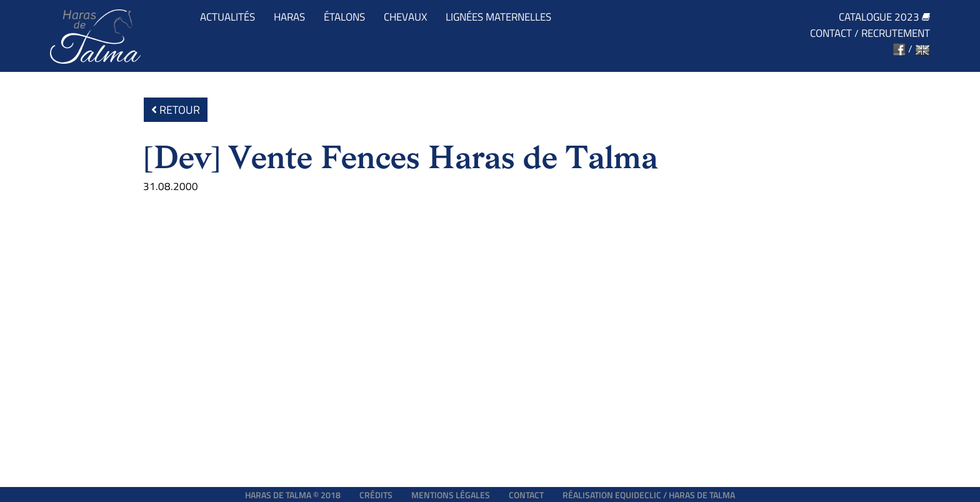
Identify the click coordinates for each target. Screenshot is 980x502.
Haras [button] (289, 17)
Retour (176, 110)
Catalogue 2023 (884, 17)
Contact (831, 33)
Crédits (376, 495)
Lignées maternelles (498, 17)
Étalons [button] (344, 17)
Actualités (227, 17)
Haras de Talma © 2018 (293, 495)
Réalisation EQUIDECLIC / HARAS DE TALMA (649, 495)
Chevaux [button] (405, 17)
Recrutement (896, 33)
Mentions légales (451, 495)
